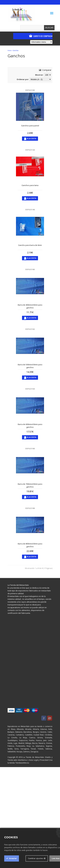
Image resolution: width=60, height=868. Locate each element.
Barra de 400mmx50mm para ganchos (30, 306)
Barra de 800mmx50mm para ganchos (30, 545)
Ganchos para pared (30, 126)
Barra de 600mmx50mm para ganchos (30, 426)
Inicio (9, 50)
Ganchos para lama (30, 185)
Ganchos (16, 50)
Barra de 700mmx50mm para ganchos (30, 485)
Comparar (45, 70)
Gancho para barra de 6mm (30, 245)
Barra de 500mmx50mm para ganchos (30, 366)
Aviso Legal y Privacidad (39, 760)
